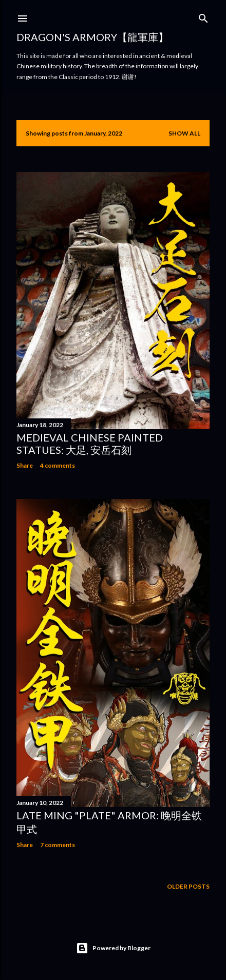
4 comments (58, 465)
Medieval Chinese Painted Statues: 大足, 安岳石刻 (90, 444)
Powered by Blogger (113, 948)
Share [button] (25, 465)
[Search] (203, 16)
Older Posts (188, 886)
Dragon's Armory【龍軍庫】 (92, 37)
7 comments (58, 845)
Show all (184, 133)
